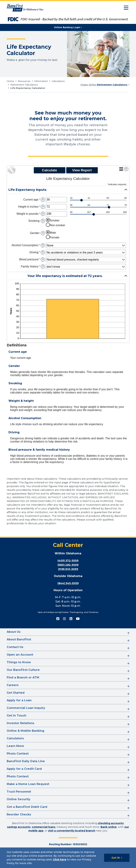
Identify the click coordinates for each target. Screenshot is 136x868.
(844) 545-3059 (68, 583)
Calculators (58, 81)
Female (55, 237)
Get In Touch (16, 716)
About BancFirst (19, 639)
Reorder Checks (19, 814)
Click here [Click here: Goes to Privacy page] (60, 860)
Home (10, 81)
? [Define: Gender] (43, 233)
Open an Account (20, 655)
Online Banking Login (67, 27)
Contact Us (15, 647)
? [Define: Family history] (43, 267)
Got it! (116, 858)
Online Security (19, 799)
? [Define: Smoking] (43, 221)
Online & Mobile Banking (25, 731)
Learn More (15, 746)
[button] (68, 190)
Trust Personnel (19, 792)
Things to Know (19, 662)
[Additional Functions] (121, 169)
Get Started (16, 693)
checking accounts (111, 823)
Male (53, 233)
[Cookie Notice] (68, 858)
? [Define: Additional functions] (126, 169)
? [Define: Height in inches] (43, 207)
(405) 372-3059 (68, 560)
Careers (13, 685)
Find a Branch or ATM (23, 677)
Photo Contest (18, 754)
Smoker (55, 220)
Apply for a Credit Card (24, 769)
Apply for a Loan (19, 700)
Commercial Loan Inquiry (26, 708)
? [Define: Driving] (43, 252)
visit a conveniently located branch (72, 831)
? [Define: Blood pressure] (43, 259)
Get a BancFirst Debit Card (27, 807)
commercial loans (44, 827)
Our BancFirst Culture (23, 670)
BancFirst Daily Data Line (26, 761)
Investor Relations (20, 723)
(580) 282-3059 (68, 565)
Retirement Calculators (24, 85)
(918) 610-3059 (68, 569)
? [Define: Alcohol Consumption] (43, 245)
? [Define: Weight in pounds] (43, 214)
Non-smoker (58, 225)
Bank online (109, 827)
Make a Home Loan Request (28, 784)
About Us (14, 632)
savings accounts (19, 827)
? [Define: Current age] (43, 200)
